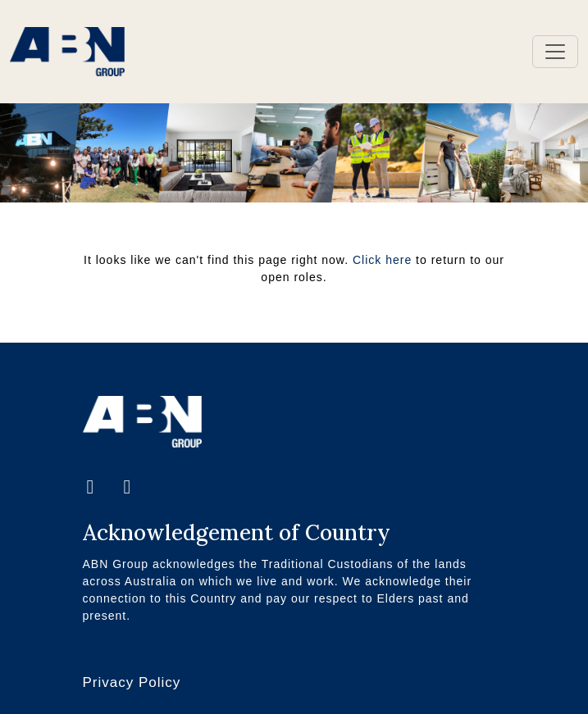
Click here (382, 260)
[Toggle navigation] (555, 52)
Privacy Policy (132, 682)
